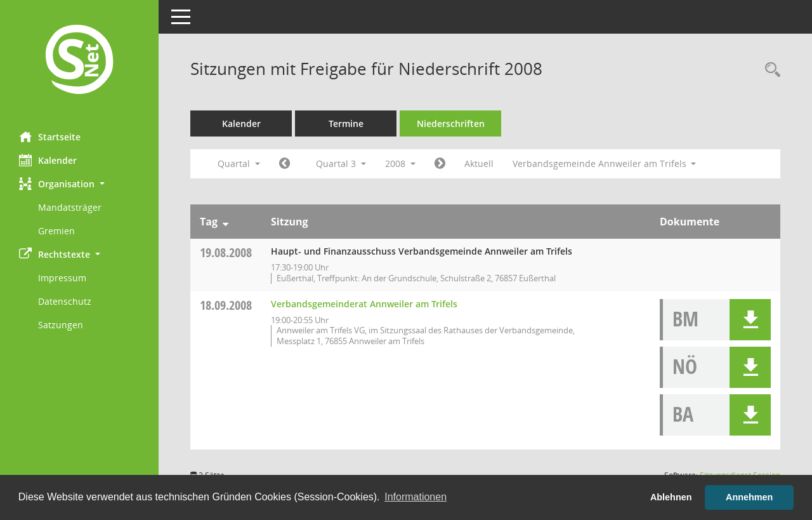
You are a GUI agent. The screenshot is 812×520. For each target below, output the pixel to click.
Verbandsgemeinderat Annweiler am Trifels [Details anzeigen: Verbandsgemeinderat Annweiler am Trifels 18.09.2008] (364, 304)
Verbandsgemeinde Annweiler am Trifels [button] (605, 163)
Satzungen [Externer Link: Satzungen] (61, 325)
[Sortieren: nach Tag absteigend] (226, 222)
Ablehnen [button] (671, 497)
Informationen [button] (416, 497)
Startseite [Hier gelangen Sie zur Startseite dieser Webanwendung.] (50, 137)
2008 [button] (400, 163)
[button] (79, 184)
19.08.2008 (226, 252)
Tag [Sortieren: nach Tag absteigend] (209, 222)
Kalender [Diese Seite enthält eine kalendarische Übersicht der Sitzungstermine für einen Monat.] (48, 160)
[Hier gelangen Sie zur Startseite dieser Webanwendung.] (79, 61)
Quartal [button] (239, 163)
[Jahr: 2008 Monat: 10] (440, 164)
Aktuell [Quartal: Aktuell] (479, 163)
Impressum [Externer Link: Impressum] (62, 278)
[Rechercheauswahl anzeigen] (769, 70)
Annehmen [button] (749, 497)
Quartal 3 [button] (341, 163)
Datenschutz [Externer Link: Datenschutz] (65, 301)
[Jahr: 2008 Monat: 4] (285, 164)
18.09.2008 (226, 305)
